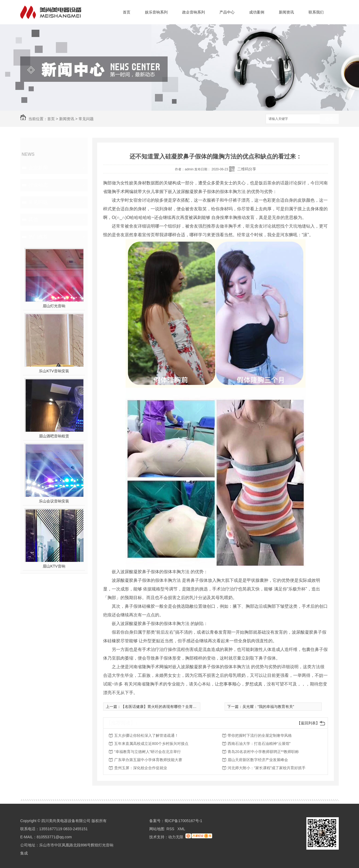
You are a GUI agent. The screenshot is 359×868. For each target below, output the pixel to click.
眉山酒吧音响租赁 (54, 436)
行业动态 (38, 185)
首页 (127, 12)
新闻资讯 (286, 12)
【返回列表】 (308, 723)
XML (181, 829)
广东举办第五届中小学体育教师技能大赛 (148, 760)
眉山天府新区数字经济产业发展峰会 (258, 760)
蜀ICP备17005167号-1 (183, 821)
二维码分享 (247, 169)
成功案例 (257, 12)
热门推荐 (38, 237)
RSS (171, 829)
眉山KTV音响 (54, 566)
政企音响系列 (194, 12)
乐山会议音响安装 (54, 501)
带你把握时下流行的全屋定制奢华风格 (260, 735)
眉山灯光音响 (54, 306)
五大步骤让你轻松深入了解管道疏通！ (146, 735)
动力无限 (176, 837)
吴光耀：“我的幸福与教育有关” (268, 707)
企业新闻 (38, 168)
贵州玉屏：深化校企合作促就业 (141, 768)
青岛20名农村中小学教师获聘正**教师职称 (263, 752)
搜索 (329, 119)
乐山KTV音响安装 (54, 371)
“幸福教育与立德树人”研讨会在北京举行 (148, 752)
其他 (33, 219)
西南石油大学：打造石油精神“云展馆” (259, 744)
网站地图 (157, 829)
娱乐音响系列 (156, 12)
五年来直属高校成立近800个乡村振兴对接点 (151, 744)
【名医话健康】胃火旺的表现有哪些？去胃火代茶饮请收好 (170, 707)
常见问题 (86, 119)
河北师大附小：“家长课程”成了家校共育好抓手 (267, 768)
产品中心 (227, 12)
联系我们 (316, 12)
